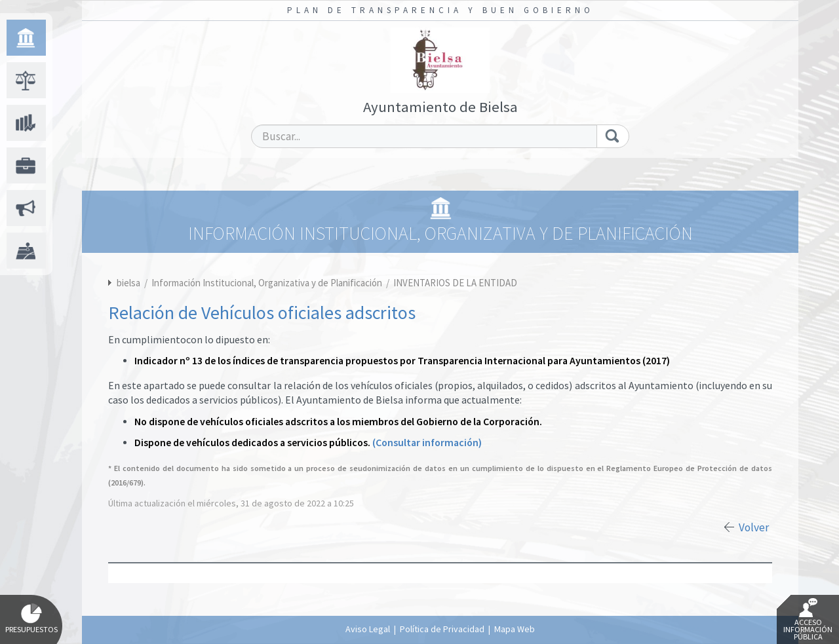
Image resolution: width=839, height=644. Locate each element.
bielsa (128, 283)
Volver (754, 527)
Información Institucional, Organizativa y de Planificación (268, 283)
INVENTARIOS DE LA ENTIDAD (455, 283)
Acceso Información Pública (808, 620)
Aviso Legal (368, 629)
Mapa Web (515, 629)
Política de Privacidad (442, 629)
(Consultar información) (427, 443)
